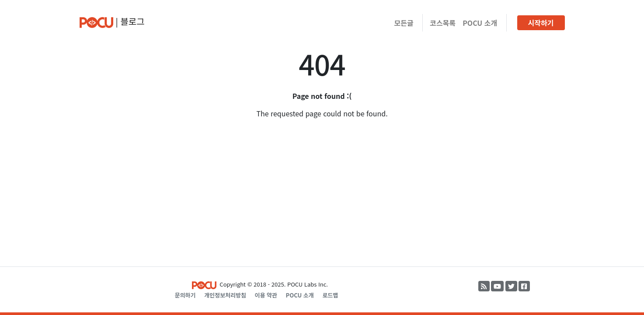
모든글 (404, 23)
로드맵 (330, 295)
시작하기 (541, 23)
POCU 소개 (480, 23)
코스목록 (443, 23)
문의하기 (185, 295)
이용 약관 (266, 295)
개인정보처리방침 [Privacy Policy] (225, 295)
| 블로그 (112, 21)
